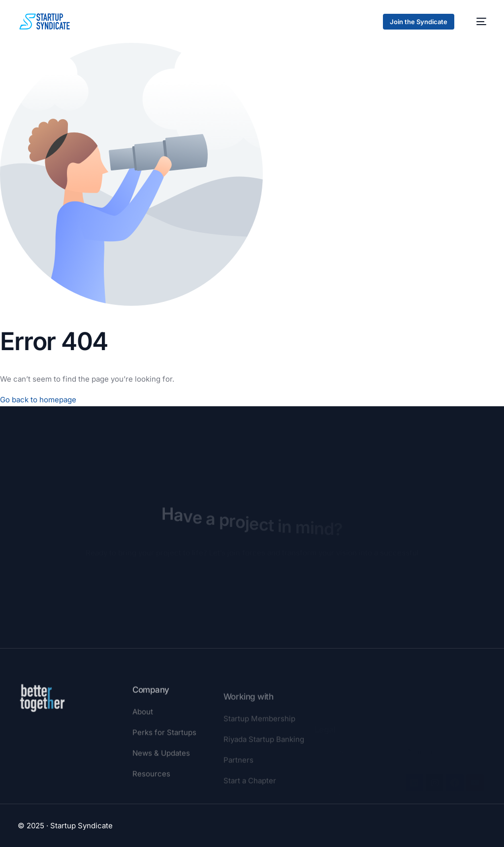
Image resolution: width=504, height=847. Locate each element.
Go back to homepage (38, 400)
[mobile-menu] (476, 21)
